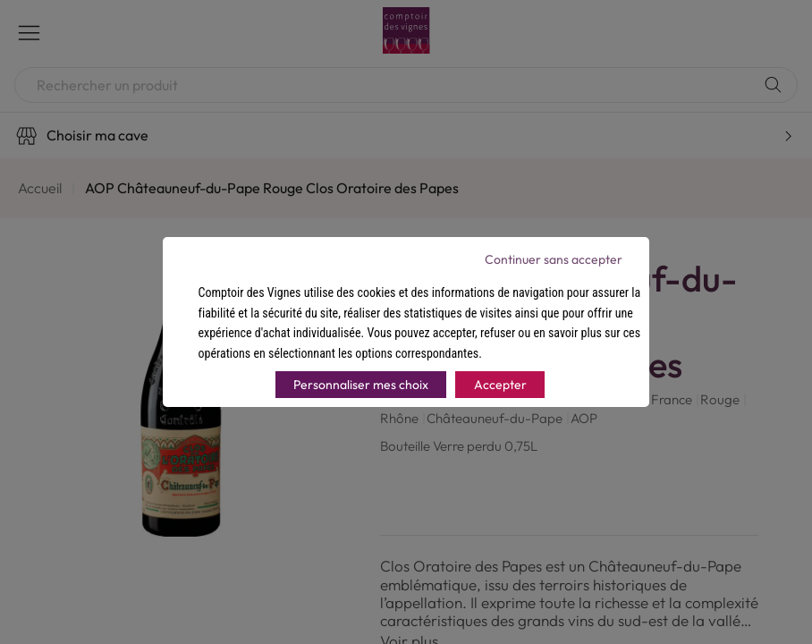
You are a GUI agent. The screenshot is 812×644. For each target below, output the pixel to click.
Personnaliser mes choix (361, 385)
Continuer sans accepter (554, 259)
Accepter (500, 385)
